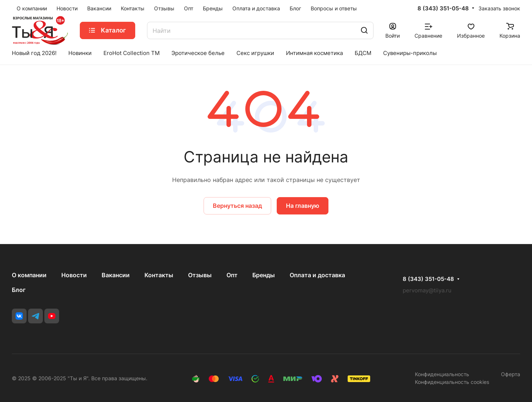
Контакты (159, 275)
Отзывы (200, 275)
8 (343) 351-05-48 (443, 8)
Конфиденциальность (442, 374)
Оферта (511, 374)
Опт (232, 275)
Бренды (264, 275)
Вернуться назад (237, 206)
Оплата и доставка (317, 275)
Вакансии (116, 275)
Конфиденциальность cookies (452, 382)
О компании (29, 275)
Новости (74, 275)
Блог (19, 290)
